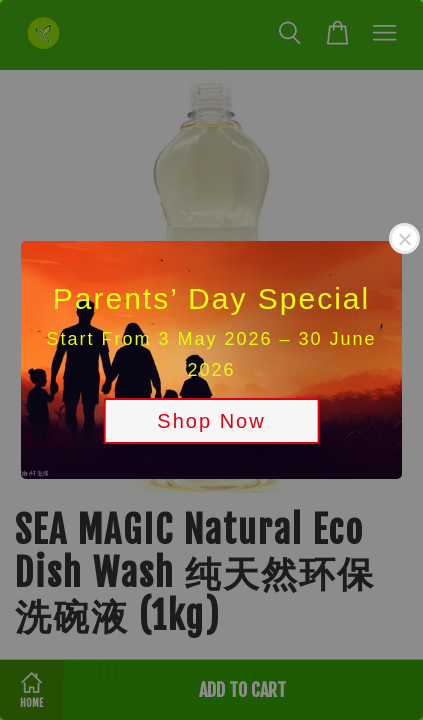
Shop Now (211, 421)
